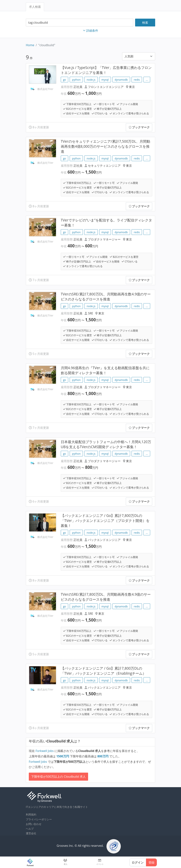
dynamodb (121, 80)
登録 (151, 862)
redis (137, 80)
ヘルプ (30, 829)
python (76, 80)
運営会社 (31, 833)
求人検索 (35, 7)
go (64, 80)
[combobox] (80, 23)
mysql (105, 80)
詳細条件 (90, 31)
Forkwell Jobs (45, 751)
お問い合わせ (34, 824)
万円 (63, 756)
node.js (91, 80)
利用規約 (31, 814)
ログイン (138, 862)
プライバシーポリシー (39, 819)
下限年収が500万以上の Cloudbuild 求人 (58, 777)
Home (30, 45)
